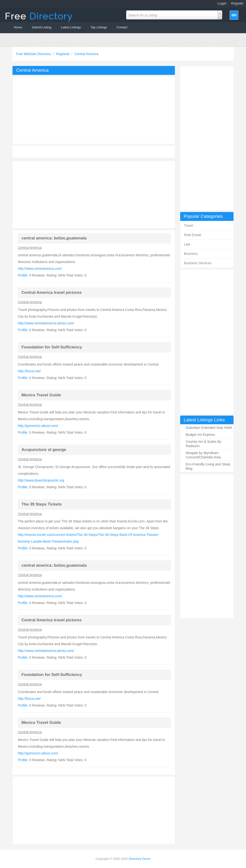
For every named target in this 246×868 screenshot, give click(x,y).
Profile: (23, 275)
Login (222, 3)
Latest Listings (71, 27)
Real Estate (193, 235)
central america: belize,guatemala (54, 238)
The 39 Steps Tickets (42, 504)
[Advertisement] (207, 138)
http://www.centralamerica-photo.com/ (46, 323)
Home (18, 27)
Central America (86, 54)
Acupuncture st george (44, 450)
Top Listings (99, 27)
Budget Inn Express (200, 435)
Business (191, 254)
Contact (122, 27)
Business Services (198, 263)
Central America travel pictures (52, 293)
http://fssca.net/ (29, 371)
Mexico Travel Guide (41, 395)
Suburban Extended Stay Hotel (209, 428)
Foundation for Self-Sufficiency (52, 347)
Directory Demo (140, 859)
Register (237, 3)
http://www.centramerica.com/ (40, 269)
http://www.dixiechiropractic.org (41, 480)
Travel (189, 225)
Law (187, 244)
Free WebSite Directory (34, 54)
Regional (63, 54)
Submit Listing (42, 27)
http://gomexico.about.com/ (38, 426)
